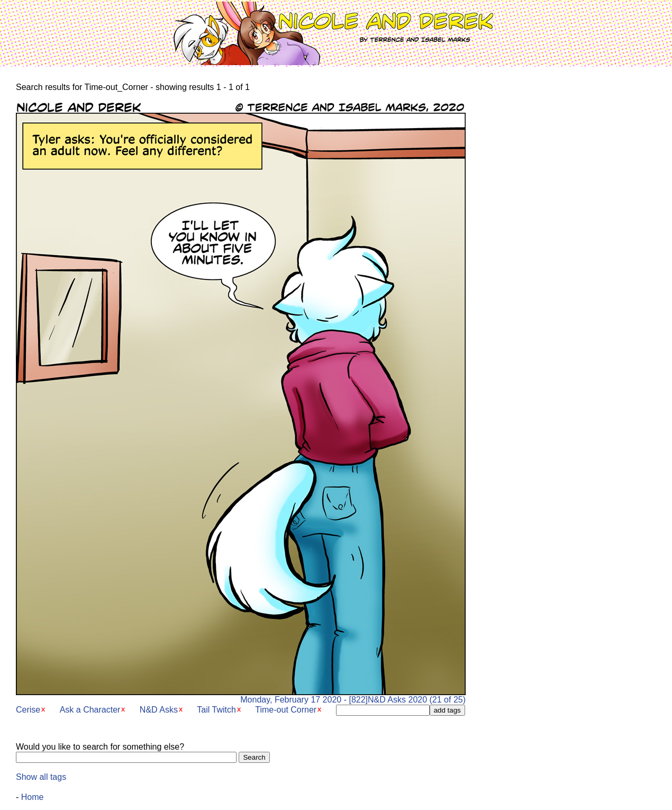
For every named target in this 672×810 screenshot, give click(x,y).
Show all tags (41, 777)
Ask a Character (90, 710)
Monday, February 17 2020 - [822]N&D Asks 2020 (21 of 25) (241, 696)
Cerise (28, 710)
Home (33, 797)
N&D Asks (159, 710)
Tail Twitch (216, 710)
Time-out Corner (286, 710)
